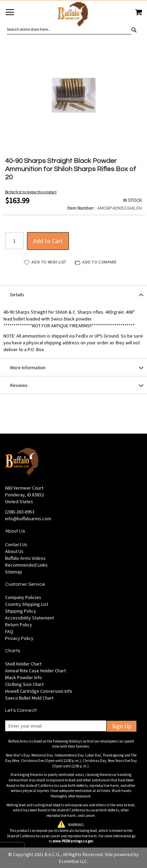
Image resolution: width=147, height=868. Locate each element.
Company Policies (23, 597)
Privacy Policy (19, 638)
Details (17, 295)
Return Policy (19, 625)
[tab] (73, 294)
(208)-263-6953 (20, 512)
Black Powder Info (24, 677)
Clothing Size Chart (24, 684)
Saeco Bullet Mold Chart (29, 698)
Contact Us (16, 544)
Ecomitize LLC (73, 861)
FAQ (9, 631)
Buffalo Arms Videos (25, 558)
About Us (14, 551)
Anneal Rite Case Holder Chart (35, 671)
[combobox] (69, 29)
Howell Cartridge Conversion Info (39, 691)
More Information (28, 368)
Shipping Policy (21, 611)
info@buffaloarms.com (28, 519)
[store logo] (73, 15)
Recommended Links (26, 565)
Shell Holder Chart (23, 664)
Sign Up (122, 726)
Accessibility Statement (30, 618)
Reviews (19, 385)
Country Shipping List (27, 604)
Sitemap (14, 572)
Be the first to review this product (31, 192)
